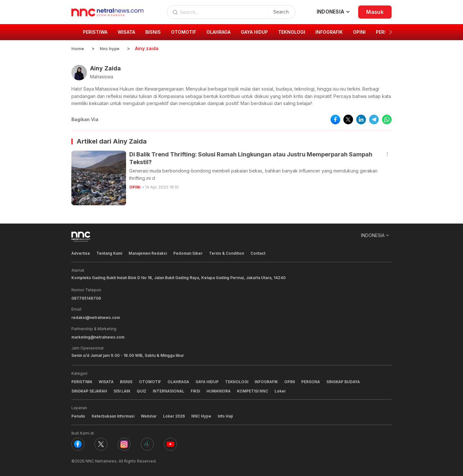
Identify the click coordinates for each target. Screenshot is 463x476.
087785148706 (86, 298)
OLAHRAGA (180, 381)
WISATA (107, 381)
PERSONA (315, 381)
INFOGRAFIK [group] (329, 32)
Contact (260, 253)
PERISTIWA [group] (95, 32)
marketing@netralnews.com (99, 336)
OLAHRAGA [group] (218, 32)
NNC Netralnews (101, 460)
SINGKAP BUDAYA (348, 381)
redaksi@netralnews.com (96, 317)
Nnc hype (111, 48)
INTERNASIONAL (170, 390)
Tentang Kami (110, 253)
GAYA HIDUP (209, 381)
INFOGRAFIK (270, 381)
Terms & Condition (228, 253)
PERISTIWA (82, 381)
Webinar (149, 415)
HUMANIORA (221, 390)
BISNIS (127, 381)
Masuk (375, 12)
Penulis (78, 415)
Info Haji (227, 415)
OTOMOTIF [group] (184, 32)
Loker (284, 390)
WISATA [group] (126, 32)
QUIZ (143, 390)
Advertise (81, 253)
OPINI (135, 187)
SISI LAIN (123, 390)
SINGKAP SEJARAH (90, 390)
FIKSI (198, 390)
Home (78, 48)
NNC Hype (203, 415)
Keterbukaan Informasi (113, 415)
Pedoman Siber (189, 253)
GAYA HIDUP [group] (254, 32)
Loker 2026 (175, 415)
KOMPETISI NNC (256, 390)
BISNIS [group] (153, 32)
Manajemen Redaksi (149, 253)
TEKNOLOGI (240, 381)
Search (279, 12)
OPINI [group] (359, 32)
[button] (390, 32)
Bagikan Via (85, 119)
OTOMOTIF (151, 381)
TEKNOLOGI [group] (292, 32)
